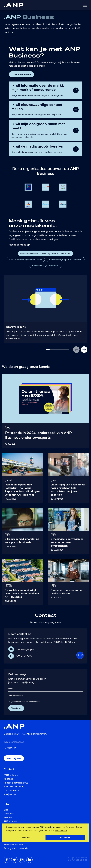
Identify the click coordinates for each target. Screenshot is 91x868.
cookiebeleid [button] (61, 831)
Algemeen (11, 748)
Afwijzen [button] (26, 837)
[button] (76, 350)
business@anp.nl (25, 649)
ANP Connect (11, 821)
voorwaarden (34, 702)
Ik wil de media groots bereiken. (45, 266)
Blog (6, 810)
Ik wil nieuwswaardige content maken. (26, 260)
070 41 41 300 (24, 656)
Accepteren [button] (65, 837)
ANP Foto (9, 818)
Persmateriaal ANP (14, 845)
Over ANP (9, 814)
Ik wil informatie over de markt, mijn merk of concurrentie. (46, 254)
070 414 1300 (11, 791)
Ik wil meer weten (21, 75)
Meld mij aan (14, 758)
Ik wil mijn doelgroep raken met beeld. (65, 260)
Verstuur (16, 708)
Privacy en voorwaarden (16, 848)
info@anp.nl (10, 794)
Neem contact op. (20, 245)
